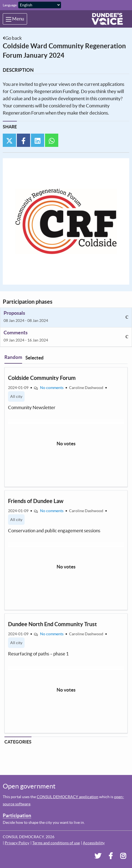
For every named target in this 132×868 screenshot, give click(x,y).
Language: (10, 5)
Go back (14, 38)
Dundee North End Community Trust (52, 624)
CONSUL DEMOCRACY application (68, 797)
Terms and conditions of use (56, 843)
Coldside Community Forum (42, 378)
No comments (52, 388)
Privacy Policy (17, 843)
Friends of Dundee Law (36, 501)
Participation (17, 815)
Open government (29, 786)
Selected (35, 358)
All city (16, 396)
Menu (15, 19)
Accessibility (94, 843)
